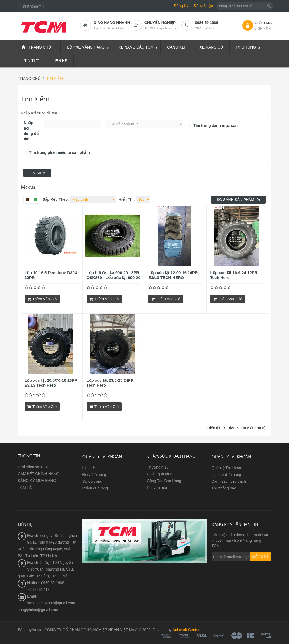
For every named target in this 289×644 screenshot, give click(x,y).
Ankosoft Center (186, 630)
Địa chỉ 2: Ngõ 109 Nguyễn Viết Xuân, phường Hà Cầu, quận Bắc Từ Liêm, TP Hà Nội (46, 569)
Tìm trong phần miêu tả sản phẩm (57, 152)
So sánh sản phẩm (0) (238, 200)
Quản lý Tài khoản (227, 468)
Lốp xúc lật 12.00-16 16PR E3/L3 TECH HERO (173, 275)
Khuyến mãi (157, 488)
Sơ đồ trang (92, 481)
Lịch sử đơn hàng (226, 475)
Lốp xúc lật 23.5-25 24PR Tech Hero (110, 383)
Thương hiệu (158, 467)
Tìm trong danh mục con (213, 125)
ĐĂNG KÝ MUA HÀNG (37, 481)
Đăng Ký (181, 6)
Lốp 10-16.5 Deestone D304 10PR (51, 275)
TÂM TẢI (25, 487)
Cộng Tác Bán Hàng (164, 481)
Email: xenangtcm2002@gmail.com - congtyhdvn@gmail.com (48, 603)
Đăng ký (260, 557)
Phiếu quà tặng (95, 488)
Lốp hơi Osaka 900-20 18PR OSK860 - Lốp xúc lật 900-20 (113, 275)
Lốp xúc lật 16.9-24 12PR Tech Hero (234, 275)
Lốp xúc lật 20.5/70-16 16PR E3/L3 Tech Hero (51, 383)
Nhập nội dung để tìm (39, 113)
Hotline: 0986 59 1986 (46, 583)
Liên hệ (89, 468)
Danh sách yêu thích (229, 481)
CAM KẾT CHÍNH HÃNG (38, 474)
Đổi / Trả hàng (94, 475)
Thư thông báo (224, 488)
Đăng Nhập (203, 6)
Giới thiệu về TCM (33, 467)
